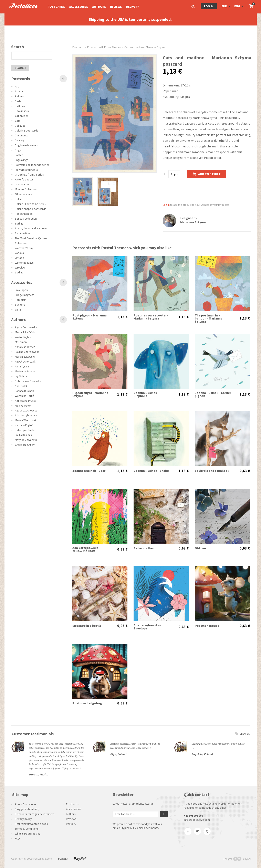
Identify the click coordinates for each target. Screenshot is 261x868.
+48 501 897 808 (193, 816)
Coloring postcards (27, 130)
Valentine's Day (24, 248)
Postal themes (24, 214)
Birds (18, 101)
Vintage (19, 258)
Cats (18, 121)
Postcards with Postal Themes (104, 47)
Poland (19, 199)
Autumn (19, 96)
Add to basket (207, 174)
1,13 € (122, 317)
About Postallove (25, 804)
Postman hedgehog (87, 703)
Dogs (18, 150)
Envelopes (21, 290)
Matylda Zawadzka (26, 440)
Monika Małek (23, 406)
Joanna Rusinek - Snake (151, 471)
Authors (99, 7)
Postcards (56, 7)
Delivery (132, 7)
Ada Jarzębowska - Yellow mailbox (86, 549)
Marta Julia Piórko (26, 332)
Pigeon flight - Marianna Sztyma (90, 394)
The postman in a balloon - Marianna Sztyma (209, 318)
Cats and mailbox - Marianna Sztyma (145, 47)
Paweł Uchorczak (25, 362)
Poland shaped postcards (31, 209)
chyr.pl (242, 859)
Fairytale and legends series (32, 165)
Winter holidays (24, 263)
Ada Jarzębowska (26, 415)
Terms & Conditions (27, 829)
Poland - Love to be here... (31, 204)
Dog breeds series (26, 145)
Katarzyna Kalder (25, 430)
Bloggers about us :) (27, 809)
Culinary (20, 140)
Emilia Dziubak (23, 435)
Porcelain (21, 300)
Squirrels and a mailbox (212, 471)
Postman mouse (207, 626)
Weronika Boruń (24, 396)
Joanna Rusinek (24, 391)
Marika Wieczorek (26, 420)
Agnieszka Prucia (25, 401)
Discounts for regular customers (35, 814)
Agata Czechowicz (26, 410)
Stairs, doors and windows (31, 228)
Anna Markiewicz (25, 347)
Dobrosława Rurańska (28, 381)
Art (17, 86)
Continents (22, 135)
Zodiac (19, 272)
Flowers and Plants (26, 170)
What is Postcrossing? (28, 834)
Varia (18, 310)
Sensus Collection (26, 219)
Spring (19, 223)
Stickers (20, 305)
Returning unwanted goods (31, 824)
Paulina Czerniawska (27, 352)
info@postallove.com (197, 820)
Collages (20, 126)
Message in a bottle (87, 626)
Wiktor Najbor (23, 337)
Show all (242, 734)
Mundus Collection (26, 189)
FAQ (17, 838)
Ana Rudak (21, 386)
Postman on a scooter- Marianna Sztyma (151, 317)
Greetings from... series (29, 175)
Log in (209, 6)
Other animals (23, 194)
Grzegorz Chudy (25, 445)
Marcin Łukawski (25, 357)
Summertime (23, 233)
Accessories (79, 7)
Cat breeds (22, 116)
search (20, 68)
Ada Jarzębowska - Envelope (148, 627)
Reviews (116, 7)
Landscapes (22, 184)
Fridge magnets (25, 295)
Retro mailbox (144, 548)
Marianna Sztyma (25, 371)
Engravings (22, 160)
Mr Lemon (21, 342)
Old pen (200, 548)
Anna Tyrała (22, 366)
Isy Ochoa (21, 376)
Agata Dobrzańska (26, 327)
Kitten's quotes (24, 179)
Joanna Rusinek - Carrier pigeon (213, 394)
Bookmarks (22, 111)
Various (19, 253)
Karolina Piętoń (24, 425)
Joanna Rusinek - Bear (89, 471)
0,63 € (245, 471)
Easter (19, 155)
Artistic (19, 91)
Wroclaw (20, 268)
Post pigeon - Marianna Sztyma (90, 317)
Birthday (20, 106)
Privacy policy (23, 819)
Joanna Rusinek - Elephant (146, 394)
